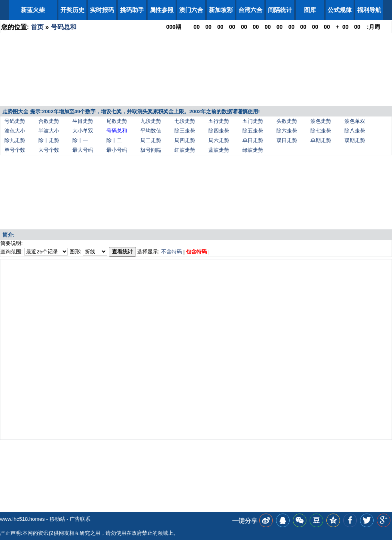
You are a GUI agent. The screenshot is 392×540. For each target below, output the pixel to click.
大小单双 (83, 131)
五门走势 (253, 121)
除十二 (114, 140)
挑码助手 (132, 10)
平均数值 (151, 131)
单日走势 (253, 140)
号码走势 (15, 121)
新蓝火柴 (33, 10)
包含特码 (196, 252)
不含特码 (172, 252)
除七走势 (321, 131)
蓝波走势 (219, 150)
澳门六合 (191, 10)
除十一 (80, 140)
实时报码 (102, 10)
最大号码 (83, 150)
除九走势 (15, 140)
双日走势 (287, 140)
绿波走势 (253, 150)
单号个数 (15, 150)
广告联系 (80, 519)
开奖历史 (72, 10)
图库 (310, 10)
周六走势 (219, 140)
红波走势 (185, 150)
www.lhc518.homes (22, 519)
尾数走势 (117, 121)
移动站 (57, 519)
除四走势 (219, 131)
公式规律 (340, 10)
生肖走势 (83, 121)
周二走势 (151, 140)
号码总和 (64, 27)
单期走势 (321, 140)
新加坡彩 (221, 10)
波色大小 (15, 131)
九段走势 (151, 121)
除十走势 (49, 140)
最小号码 (117, 150)
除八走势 (355, 131)
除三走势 (185, 131)
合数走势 (49, 121)
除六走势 (287, 131)
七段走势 (185, 121)
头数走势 (287, 121)
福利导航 (369, 10)
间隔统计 (280, 10)
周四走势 (185, 140)
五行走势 (219, 121)
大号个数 (49, 150)
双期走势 (355, 140)
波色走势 (321, 121)
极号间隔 (151, 150)
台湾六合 (250, 10)
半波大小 (49, 131)
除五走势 (253, 131)
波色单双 (355, 121)
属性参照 (162, 10)
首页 (37, 27)
